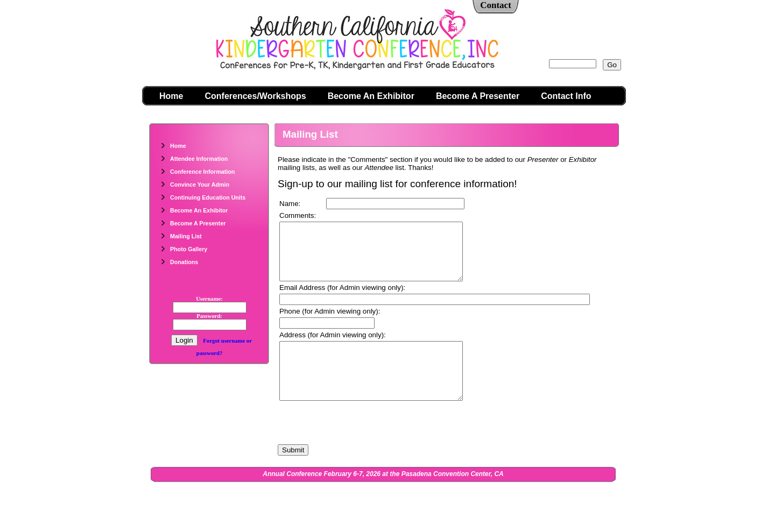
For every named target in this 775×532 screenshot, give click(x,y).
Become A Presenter (478, 96)
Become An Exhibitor (371, 96)
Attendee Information (194, 159)
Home (171, 96)
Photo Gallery (184, 249)
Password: (209, 316)
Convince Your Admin (195, 185)
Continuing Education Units (203, 197)
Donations (179, 262)
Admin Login (524, 517)
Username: (209, 299)
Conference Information (197, 172)
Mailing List (181, 236)
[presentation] (360, 446)
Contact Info (566, 96)
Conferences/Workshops (255, 96)
